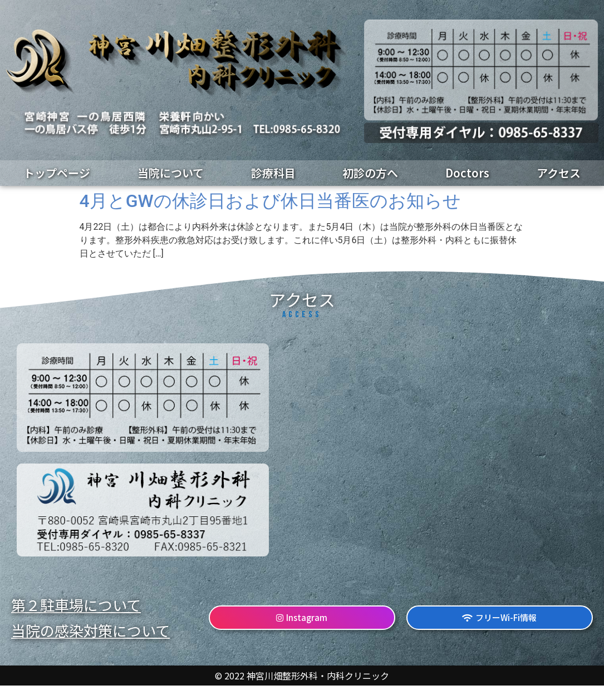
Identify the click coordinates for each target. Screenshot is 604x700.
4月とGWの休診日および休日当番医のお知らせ (270, 201)
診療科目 (273, 173)
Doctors (467, 173)
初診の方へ (370, 173)
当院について (171, 173)
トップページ (57, 173)
